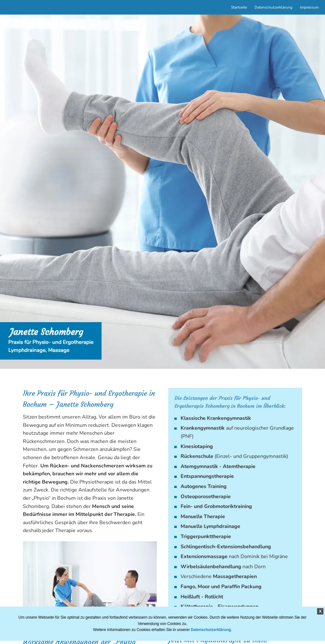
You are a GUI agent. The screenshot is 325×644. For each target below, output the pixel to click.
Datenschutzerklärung (273, 7)
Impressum (309, 7)
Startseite (239, 7)
